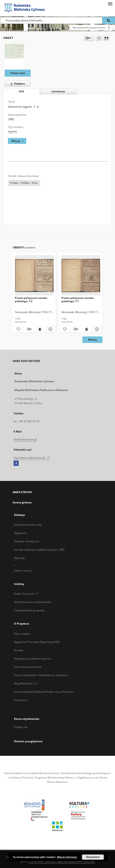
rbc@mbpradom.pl (25, 439)
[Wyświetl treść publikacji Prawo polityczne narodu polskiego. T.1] (86, 329)
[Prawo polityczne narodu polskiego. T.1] (81, 275)
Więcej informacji (67, 857)
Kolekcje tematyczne (27, 541)
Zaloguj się (21, 727)
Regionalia (20, 533)
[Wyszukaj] (109, 20)
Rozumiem (93, 857)
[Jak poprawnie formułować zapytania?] (112, 28)
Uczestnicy (21, 700)
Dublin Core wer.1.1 (26, 594)
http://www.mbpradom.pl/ (32, 458)
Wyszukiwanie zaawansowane (89, 28)
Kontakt (19, 650)
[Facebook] (16, 463)
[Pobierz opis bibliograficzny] (29, 329)
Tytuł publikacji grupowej (29, 610)
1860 (11, 119)
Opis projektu (22, 634)
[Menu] (110, 3)
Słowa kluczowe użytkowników (33, 602)
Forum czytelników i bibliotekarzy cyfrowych (41, 675)
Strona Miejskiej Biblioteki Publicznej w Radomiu (44, 692)
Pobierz (16, 84)
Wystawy (19, 558)
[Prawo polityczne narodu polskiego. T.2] (34, 275)
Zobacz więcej (23, 571)
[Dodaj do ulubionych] (99, 38)
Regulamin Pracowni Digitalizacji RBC (37, 642)
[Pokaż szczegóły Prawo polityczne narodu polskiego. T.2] (50, 329)
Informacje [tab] (58, 92)
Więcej (92, 340)
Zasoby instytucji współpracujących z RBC (40, 550)
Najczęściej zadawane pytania (33, 659)
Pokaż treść (18, 73)
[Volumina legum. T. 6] (14, 51)
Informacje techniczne (28, 667)
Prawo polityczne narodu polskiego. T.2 (31, 299)
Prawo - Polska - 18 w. (24, 183)
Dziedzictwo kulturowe (28, 525)
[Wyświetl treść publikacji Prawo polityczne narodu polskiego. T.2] (40, 329)
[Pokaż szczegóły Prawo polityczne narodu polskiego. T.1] (96, 329)
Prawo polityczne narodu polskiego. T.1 (78, 299)
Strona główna (22, 502)
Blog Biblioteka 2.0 (26, 683)
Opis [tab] (21, 92)
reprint (12, 132)
